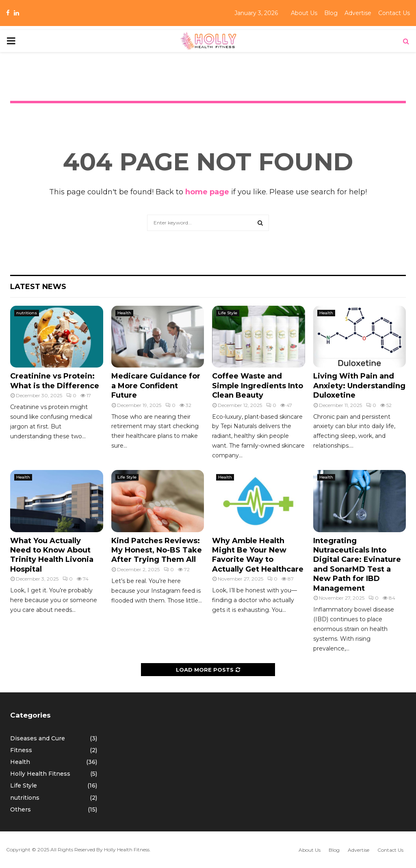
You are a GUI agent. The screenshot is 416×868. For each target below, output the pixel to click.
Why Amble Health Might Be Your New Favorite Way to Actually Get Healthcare (258, 555)
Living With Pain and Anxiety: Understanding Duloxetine (359, 386)
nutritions (27, 313)
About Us (304, 13)
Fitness (21, 750)
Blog (331, 13)
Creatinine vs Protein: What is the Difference (55, 381)
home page (207, 192)
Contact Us (394, 13)
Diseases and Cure (38, 738)
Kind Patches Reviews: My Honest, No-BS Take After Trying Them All (157, 550)
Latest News (38, 287)
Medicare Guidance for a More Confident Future (156, 386)
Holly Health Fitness (40, 774)
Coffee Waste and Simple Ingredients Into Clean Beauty (258, 386)
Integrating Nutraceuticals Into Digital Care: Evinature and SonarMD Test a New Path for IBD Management (357, 565)
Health (124, 313)
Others (21, 809)
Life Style (228, 313)
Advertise (358, 13)
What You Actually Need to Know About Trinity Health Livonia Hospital (52, 555)
